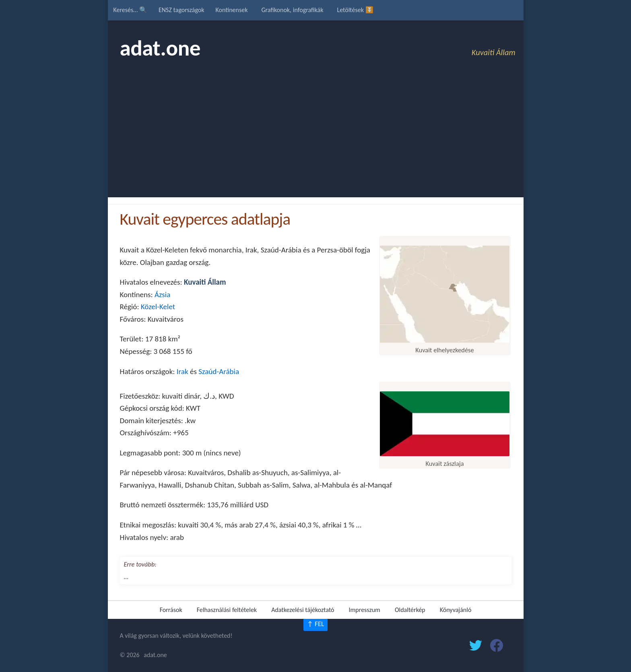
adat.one (160, 48)
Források (171, 610)
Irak (182, 371)
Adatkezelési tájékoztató (303, 610)
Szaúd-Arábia (219, 371)
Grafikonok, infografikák (292, 10)
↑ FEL (315, 624)
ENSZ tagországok (181, 10)
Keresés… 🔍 (130, 10)
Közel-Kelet (158, 307)
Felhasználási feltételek (227, 610)
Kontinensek (232, 10)
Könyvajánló (456, 610)
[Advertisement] (316, 137)
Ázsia (162, 295)
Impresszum (365, 610)
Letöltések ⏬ (355, 10)
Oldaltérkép (410, 610)
